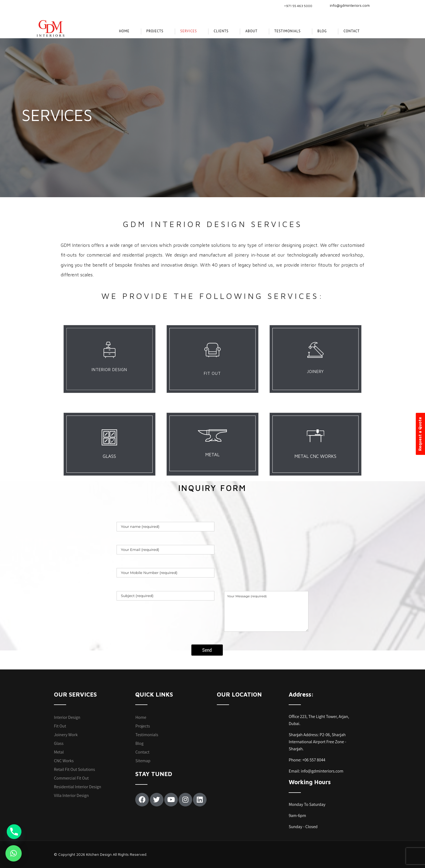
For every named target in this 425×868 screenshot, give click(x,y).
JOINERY (315, 371)
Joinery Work (66, 735)
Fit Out (60, 726)
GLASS (109, 456)
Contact (352, 31)
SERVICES (189, 31)
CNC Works (64, 761)
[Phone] (14, 832)
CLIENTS (221, 31)
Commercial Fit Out (71, 778)
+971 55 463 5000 (298, 6)
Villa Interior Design (71, 795)
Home (124, 31)
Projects (143, 726)
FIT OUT (212, 373)
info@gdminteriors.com (347, 5)
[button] (14, 853)
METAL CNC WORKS (315, 456)
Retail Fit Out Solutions (74, 769)
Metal (59, 752)
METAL (212, 455)
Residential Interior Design (78, 787)
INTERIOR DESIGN (109, 370)
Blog (322, 31)
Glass (59, 743)
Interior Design (67, 717)
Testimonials (287, 31)
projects (155, 31)
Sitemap (143, 761)
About (251, 31)
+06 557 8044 (314, 760)
